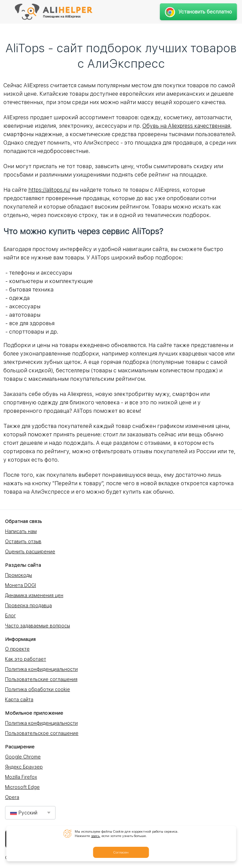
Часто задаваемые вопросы (38, 626)
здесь (95, 836)
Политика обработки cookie (38, 689)
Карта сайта (19, 700)
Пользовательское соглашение (42, 733)
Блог (10, 616)
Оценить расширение (30, 552)
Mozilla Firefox (21, 777)
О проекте (17, 649)
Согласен (121, 852)
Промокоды (19, 575)
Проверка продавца (28, 606)
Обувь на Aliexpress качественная (186, 126)
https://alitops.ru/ (49, 190)
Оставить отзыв (23, 541)
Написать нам (21, 531)
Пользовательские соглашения (41, 679)
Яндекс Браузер (24, 767)
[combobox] (30, 813)
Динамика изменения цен (34, 595)
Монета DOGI (21, 585)
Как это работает (26, 659)
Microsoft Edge (22, 787)
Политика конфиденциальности (41, 669)
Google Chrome (23, 757)
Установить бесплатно (198, 12)
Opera (12, 797)
